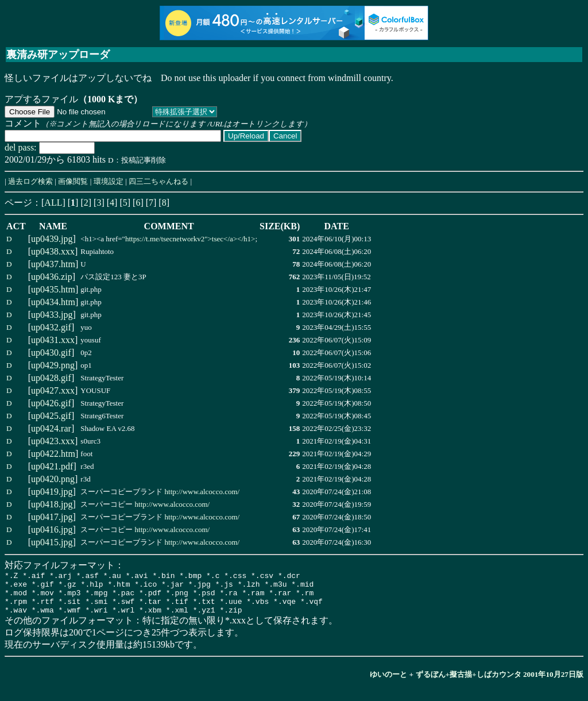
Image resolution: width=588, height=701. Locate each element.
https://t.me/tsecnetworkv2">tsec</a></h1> (190, 239)
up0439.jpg (52, 239)
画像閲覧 (73, 181)
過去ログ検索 (30, 181)
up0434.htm (53, 302)
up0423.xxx (53, 441)
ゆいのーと (388, 683)
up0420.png (53, 479)
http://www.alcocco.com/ (202, 492)
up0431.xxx (53, 340)
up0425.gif (51, 416)
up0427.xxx (53, 390)
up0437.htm (53, 264)
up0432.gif (51, 327)
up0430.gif (51, 353)
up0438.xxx (53, 251)
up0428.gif (51, 378)
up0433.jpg (52, 315)
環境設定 (109, 181)
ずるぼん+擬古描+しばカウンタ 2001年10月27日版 (500, 683)
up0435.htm (53, 289)
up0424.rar (51, 428)
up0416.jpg (52, 529)
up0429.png (53, 365)
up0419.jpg (52, 492)
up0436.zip (52, 277)
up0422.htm (53, 454)
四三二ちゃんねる (158, 181)
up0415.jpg (52, 542)
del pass (19, 147)
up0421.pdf (52, 466)
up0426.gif (51, 403)
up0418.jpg (52, 504)
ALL (53, 203)
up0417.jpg (52, 517)
